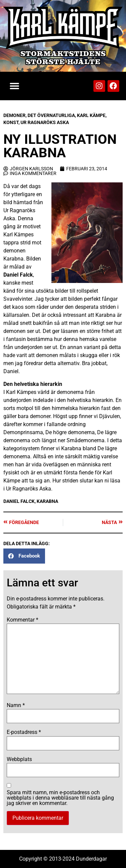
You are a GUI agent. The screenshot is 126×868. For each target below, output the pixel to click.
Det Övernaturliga (51, 115)
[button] (14, 86)
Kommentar (23, 620)
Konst (11, 122)
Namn (16, 705)
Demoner (14, 115)
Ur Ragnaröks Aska (45, 122)
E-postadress (24, 732)
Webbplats (19, 759)
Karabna (47, 501)
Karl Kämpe (91, 115)
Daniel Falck (18, 275)
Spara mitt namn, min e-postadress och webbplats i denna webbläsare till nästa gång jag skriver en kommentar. (60, 798)
